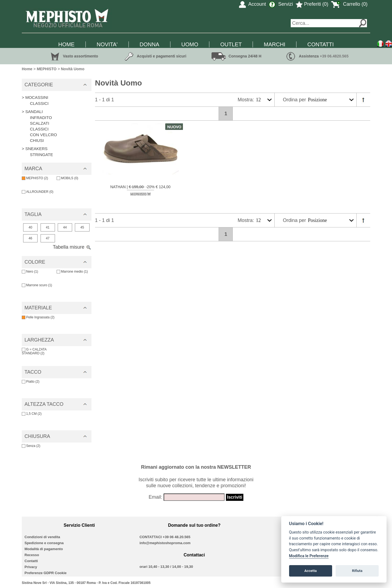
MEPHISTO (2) (35, 178)
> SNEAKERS (35, 149)
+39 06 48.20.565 (177, 537)
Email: (155, 497)
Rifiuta (357, 571)
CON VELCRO (43, 135)
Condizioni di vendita (42, 537)
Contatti (31, 561)
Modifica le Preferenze (309, 556)
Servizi (281, 4)
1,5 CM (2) (32, 414)
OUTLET (231, 44)
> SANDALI (32, 112)
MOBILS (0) (67, 178)
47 (48, 238)
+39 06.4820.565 (334, 56)
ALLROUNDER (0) (38, 192)
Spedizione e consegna (44, 543)
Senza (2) (31, 446)
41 (48, 227)
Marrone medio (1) (72, 272)
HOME (66, 44)
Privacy (31, 567)
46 (30, 238)
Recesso (32, 555)
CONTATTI (321, 44)
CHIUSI (37, 140)
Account (252, 4)
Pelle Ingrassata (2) (38, 317)
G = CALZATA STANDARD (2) (34, 351)
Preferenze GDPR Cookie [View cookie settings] (46, 573)
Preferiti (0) (312, 4)
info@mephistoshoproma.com (165, 543)
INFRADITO (41, 118)
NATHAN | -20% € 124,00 (140, 190)
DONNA (149, 44)
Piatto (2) (31, 382)
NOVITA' (107, 44)
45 (82, 227)
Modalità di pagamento (44, 549)
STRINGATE (42, 155)
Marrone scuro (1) (37, 285)
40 (30, 227)
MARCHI (275, 44)
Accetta (310, 571)
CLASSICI (39, 103)
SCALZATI (40, 123)
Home (27, 69)
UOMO (190, 44)
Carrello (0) (349, 4)
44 (65, 227)
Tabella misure (72, 247)
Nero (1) (30, 272)
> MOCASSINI (35, 97)
